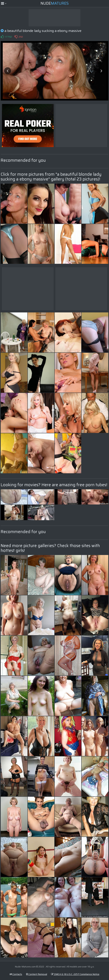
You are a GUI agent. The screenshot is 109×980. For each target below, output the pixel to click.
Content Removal (37, 974)
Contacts (16, 974)
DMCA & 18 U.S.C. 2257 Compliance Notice (75, 974)
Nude (55, 3)
